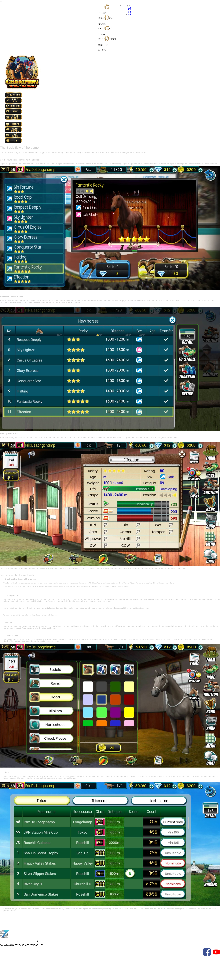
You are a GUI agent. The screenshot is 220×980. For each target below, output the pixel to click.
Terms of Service (29, 941)
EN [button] (127, 5)
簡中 (130, 14)
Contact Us (15, 941)
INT (130, 8)
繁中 (130, 12)
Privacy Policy (45, 941)
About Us (4, 941)
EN (129, 10)
